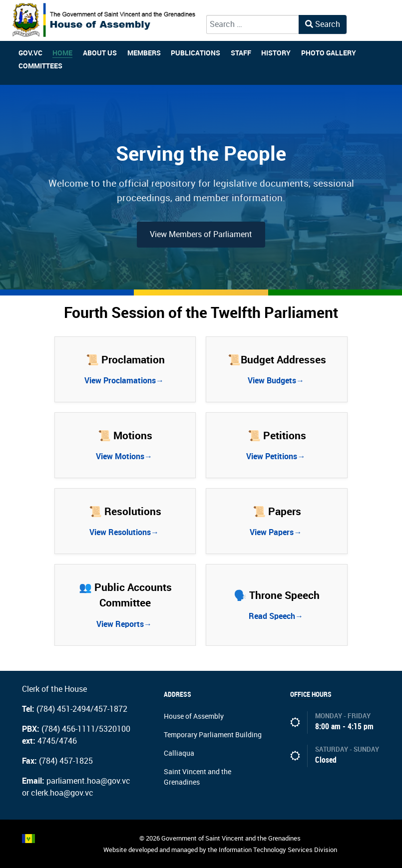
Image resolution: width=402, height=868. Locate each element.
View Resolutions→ (125, 532)
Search (323, 24)
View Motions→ (125, 456)
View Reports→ (125, 624)
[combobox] (253, 24)
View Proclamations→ (125, 381)
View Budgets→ (277, 381)
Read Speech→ (277, 616)
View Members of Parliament (201, 234)
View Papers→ (277, 532)
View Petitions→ (277, 456)
